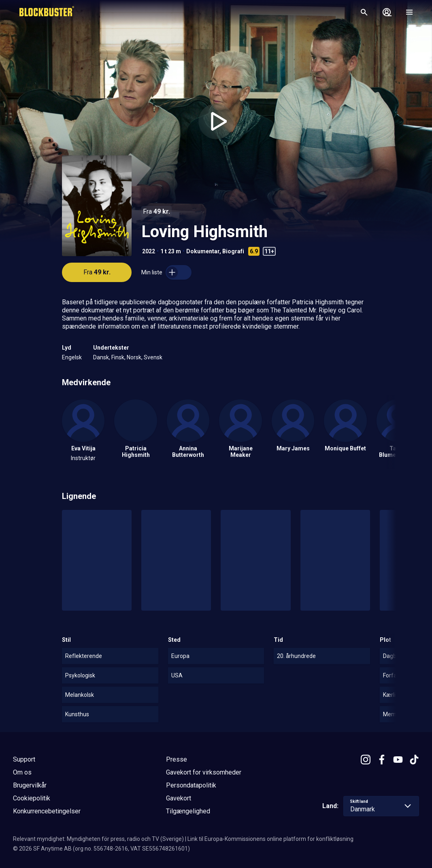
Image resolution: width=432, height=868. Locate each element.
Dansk (101, 357)
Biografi (233, 251)
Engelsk (72, 357)
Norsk (134, 357)
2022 (149, 251)
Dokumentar (203, 251)
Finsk (118, 357)
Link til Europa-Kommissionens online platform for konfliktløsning (270, 839)
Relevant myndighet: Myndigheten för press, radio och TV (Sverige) (98, 839)
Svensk (153, 357)
